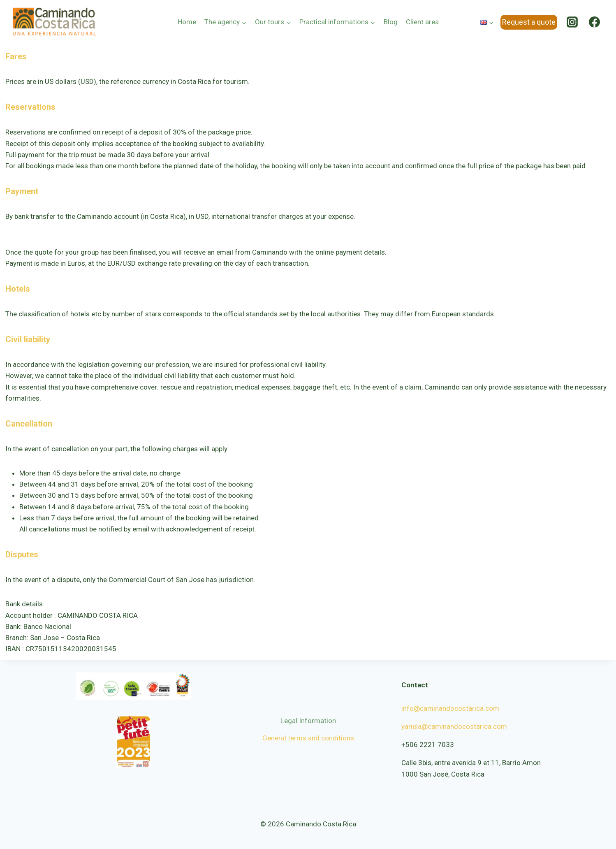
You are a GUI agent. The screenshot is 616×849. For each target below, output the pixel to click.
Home (187, 22)
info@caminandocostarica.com (450, 708)
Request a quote (529, 22)
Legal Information (308, 721)
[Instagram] (572, 22)
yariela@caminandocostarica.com (454, 726)
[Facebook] (595, 22)
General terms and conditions (308, 738)
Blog (391, 22)
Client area (422, 22)
